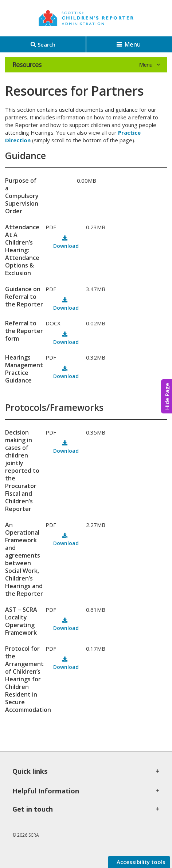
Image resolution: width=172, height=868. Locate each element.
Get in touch (33, 809)
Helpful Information (46, 791)
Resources (27, 64)
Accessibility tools (140, 862)
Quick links (30, 771)
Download (66, 246)
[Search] (43, 44)
